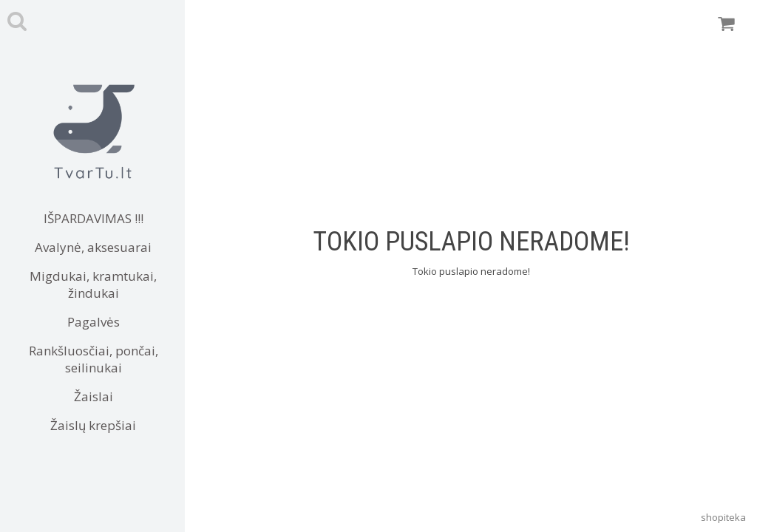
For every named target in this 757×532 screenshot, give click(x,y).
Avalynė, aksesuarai (93, 247)
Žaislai (94, 396)
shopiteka (723, 517)
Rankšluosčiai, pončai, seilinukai (94, 359)
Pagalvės (94, 322)
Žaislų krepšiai (93, 425)
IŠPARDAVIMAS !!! (94, 218)
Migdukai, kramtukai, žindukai (93, 284)
